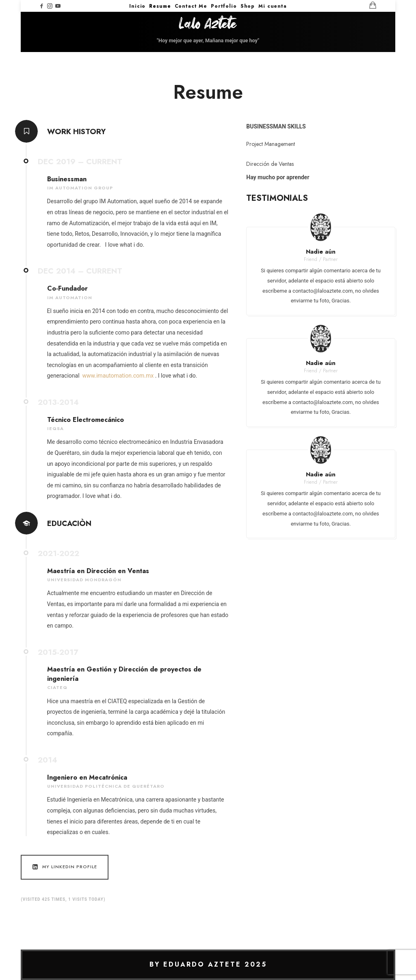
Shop (248, 6)
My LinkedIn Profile (64, 867)
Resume (160, 6)
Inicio (137, 6)
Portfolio (224, 6)
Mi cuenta (273, 6)
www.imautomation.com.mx (118, 376)
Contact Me (191, 6)
